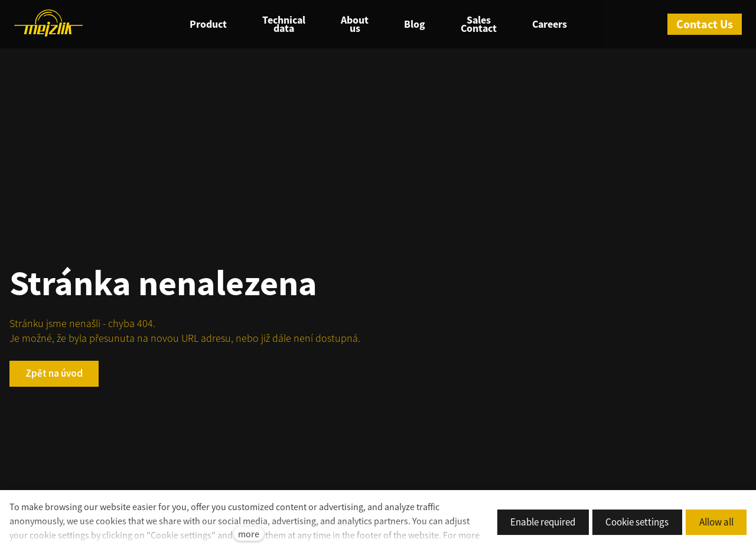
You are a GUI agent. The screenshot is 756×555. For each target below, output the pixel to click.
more (249, 534)
